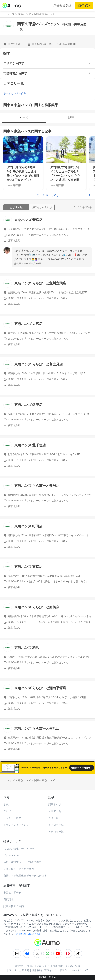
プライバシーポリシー (57, 970)
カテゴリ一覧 (56, 832)
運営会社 (20, 966)
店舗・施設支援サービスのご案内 (22, 862)
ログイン (84, 6)
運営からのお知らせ (39, 966)
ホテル (7, 805)
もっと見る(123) (48, 195)
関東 (7, 131)
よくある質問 (73, 966)
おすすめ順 (16, 207)
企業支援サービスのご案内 (19, 869)
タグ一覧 (53, 818)
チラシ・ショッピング (16, 825)
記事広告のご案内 (14, 906)
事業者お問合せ (12, 893)
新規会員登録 (62, 6)
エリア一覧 (55, 811)
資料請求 (8, 899)
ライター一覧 (56, 825)
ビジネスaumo (12, 855)
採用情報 (58, 966)
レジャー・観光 (12, 818)
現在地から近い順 (42, 207)
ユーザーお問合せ (19, 970)
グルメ (7, 811)
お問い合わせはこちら (29, 934)
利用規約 (37, 970)
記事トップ (55, 805)
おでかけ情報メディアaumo (19, 849)
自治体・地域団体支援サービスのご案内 (26, 876)
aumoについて (80, 970)
